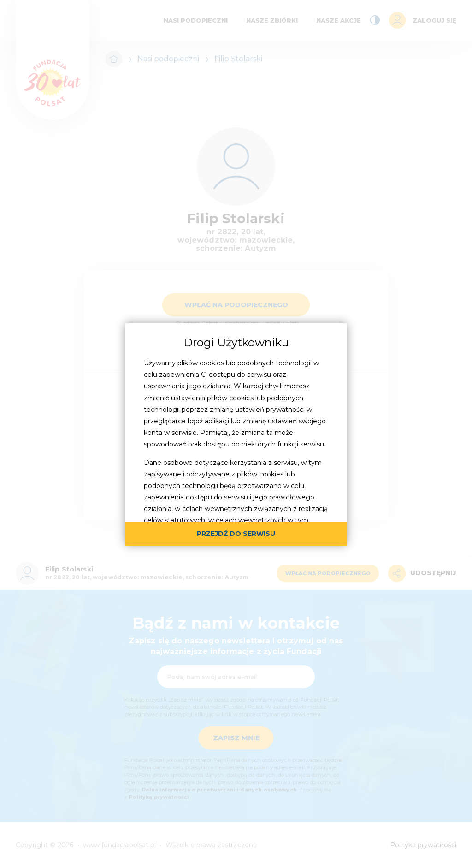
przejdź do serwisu (236, 534)
